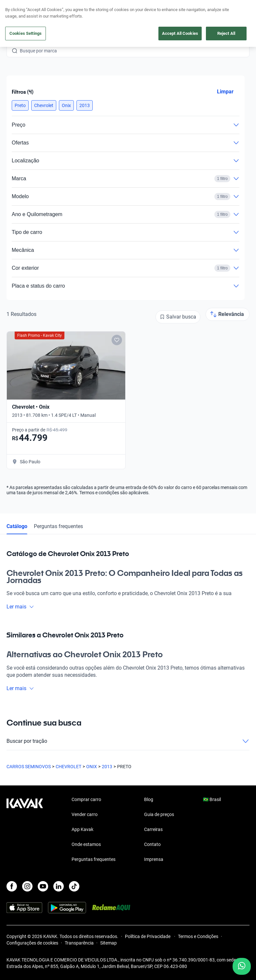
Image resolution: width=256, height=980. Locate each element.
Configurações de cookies (32, 943)
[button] (20, 105)
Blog (149, 799)
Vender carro (85, 814)
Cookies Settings (26, 33)
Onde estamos (86, 844)
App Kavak (82, 829)
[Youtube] (43, 886)
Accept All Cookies (180, 33)
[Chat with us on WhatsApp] (242, 966)
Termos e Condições (198, 936)
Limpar (225, 92)
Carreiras (153, 829)
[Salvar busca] (178, 317)
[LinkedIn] (59, 886)
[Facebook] (12, 886)
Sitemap (108, 943)
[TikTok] (74, 886)
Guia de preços (159, 814)
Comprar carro (86, 799)
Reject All (226, 33)
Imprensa (154, 859)
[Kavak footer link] (25, 830)
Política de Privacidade (148, 936)
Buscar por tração (128, 741)
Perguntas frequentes (58, 526)
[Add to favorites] (117, 340)
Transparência (79, 943)
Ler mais (20, 607)
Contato (152, 844)
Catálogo (17, 526)
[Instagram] (27, 886)
